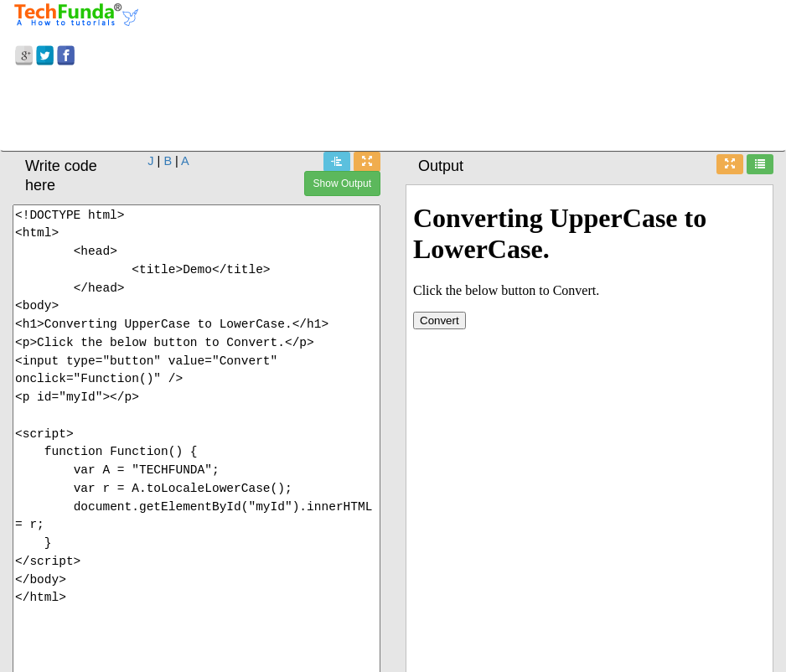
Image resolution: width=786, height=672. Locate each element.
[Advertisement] (393, 111)
